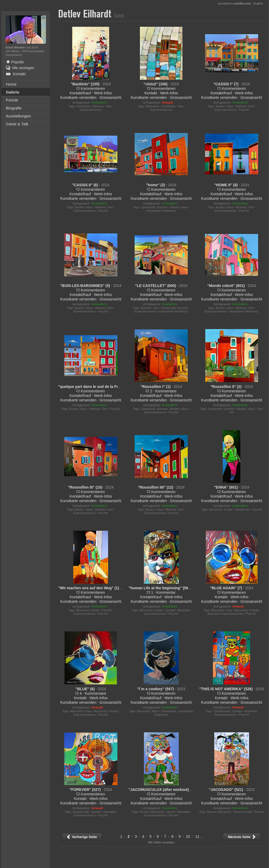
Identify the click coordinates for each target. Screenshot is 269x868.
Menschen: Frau (222, 610)
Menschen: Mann (148, 711)
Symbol (170, 610)
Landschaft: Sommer (154, 207)
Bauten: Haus (225, 106)
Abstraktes (83, 106)
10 (188, 836)
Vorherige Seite (82, 837)
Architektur (169, 106)
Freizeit (107, 610)
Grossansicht (110, 98)
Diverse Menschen (152, 812)
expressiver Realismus (161, 211)
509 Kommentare (33, 51)
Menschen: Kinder (221, 510)
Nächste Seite (242, 837)
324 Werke (13, 51)
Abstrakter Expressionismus (225, 614)
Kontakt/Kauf (80, 93)
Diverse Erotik (243, 812)
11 (197, 836)
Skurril (171, 812)
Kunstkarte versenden (78, 98)
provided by (234, 3)
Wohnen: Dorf (245, 106)
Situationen (242, 510)
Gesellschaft (222, 711)
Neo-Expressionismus (96, 108)
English (258, 3)
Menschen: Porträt (246, 610)
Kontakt (151, 93)
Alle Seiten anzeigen (161, 842)
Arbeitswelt (169, 711)
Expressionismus (226, 110)
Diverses (98, 106)
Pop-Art (244, 110)
